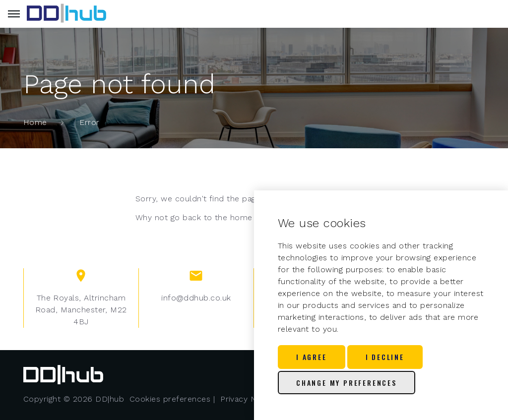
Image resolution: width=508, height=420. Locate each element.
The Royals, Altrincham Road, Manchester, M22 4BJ (81, 310)
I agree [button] (312, 357)
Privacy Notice (248, 399)
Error (89, 122)
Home (35, 122)
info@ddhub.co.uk (196, 298)
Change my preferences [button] (347, 383)
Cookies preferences (170, 399)
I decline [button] (385, 357)
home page (252, 217)
